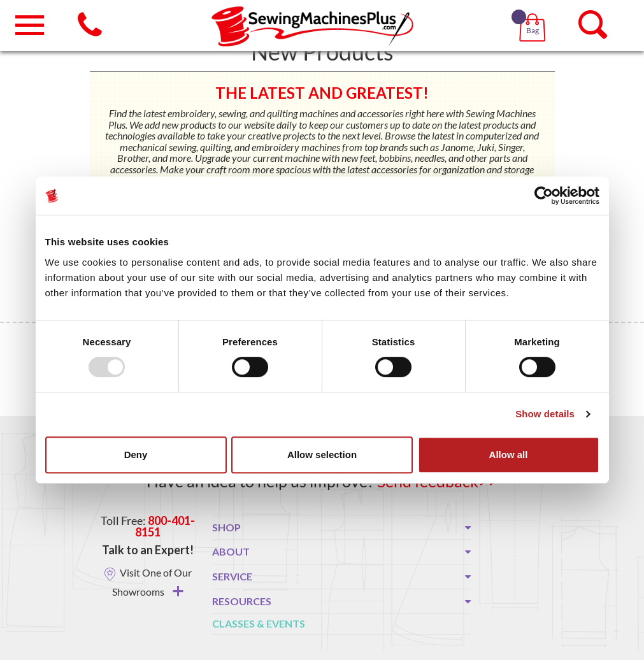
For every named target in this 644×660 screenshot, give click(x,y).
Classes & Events (259, 623)
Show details (545, 414)
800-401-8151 (165, 526)
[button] (535, 13)
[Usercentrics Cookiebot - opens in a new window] (544, 196)
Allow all (509, 455)
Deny (136, 455)
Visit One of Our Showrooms (152, 582)
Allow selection (322, 455)
